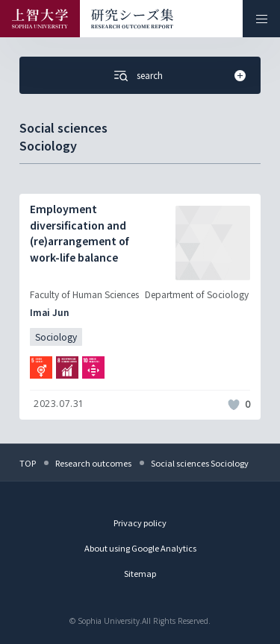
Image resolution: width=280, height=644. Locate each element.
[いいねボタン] (234, 405)
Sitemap (140, 573)
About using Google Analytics (140, 548)
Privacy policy (140, 523)
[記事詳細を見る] (140, 307)
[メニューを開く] (261, 19)
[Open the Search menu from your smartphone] (140, 75)
